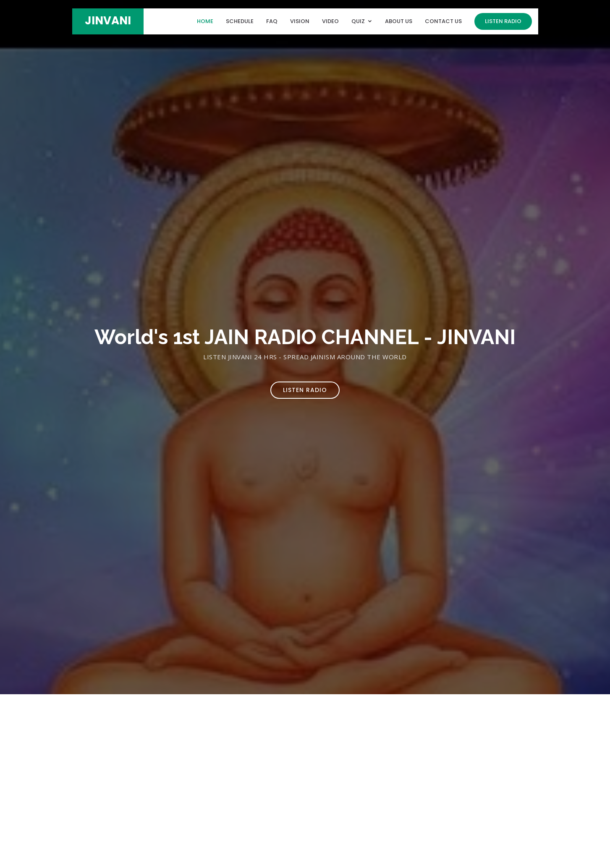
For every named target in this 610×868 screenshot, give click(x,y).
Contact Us (443, 21)
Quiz (358, 21)
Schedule (240, 21)
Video (330, 21)
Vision (300, 21)
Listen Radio (503, 21)
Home (205, 21)
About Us (399, 21)
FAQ (272, 21)
